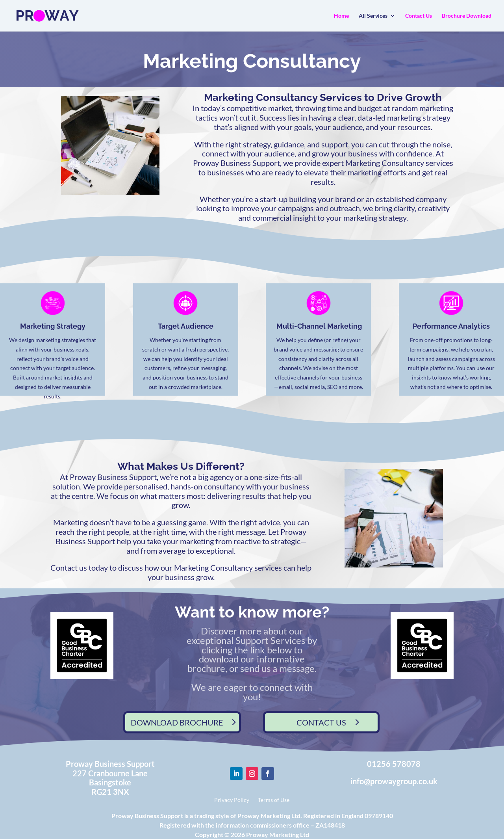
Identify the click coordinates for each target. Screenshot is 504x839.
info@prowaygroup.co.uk (394, 781)
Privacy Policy (232, 800)
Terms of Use (274, 800)
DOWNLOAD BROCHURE (177, 722)
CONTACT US (321, 722)
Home (341, 16)
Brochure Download (467, 16)
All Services (373, 16)
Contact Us (419, 16)
